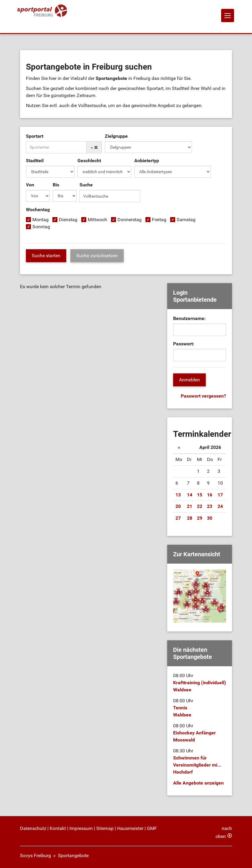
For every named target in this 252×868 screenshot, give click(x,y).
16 (210, 495)
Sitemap (105, 828)
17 (220, 495)
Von (30, 185)
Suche (86, 185)
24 (220, 506)
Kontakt (58, 828)
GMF (152, 828)
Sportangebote (73, 855)
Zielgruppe (116, 136)
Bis (56, 185)
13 (178, 495)
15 (200, 495)
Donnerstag (130, 220)
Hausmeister (130, 828)
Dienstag (68, 220)
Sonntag (41, 227)
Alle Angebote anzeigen (198, 783)
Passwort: (184, 344)
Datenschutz (33, 828)
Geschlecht (89, 161)
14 (190, 495)
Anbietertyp (147, 161)
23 (210, 506)
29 (200, 518)
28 (190, 518)
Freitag (159, 220)
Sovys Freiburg (35, 855)
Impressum (81, 828)
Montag (40, 220)
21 (190, 506)
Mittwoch (97, 220)
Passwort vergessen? (203, 396)
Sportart (35, 136)
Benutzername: (189, 318)
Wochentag (38, 210)
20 (178, 506)
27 (178, 518)
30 (210, 518)
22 (200, 506)
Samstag (186, 220)
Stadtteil (35, 161)
